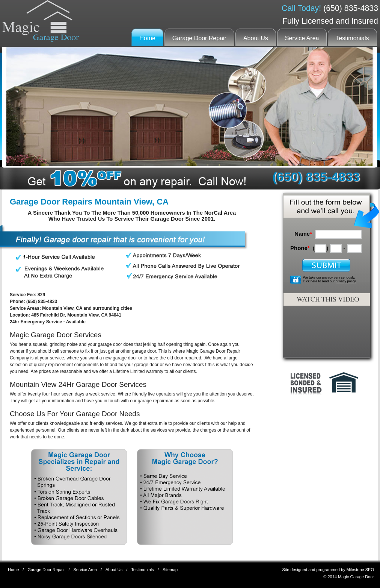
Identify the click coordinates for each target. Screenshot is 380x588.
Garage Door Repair (199, 38)
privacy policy (346, 281)
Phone (300, 248)
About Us (256, 38)
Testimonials (352, 38)
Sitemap (170, 570)
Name (303, 234)
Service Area (302, 38)
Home (147, 38)
